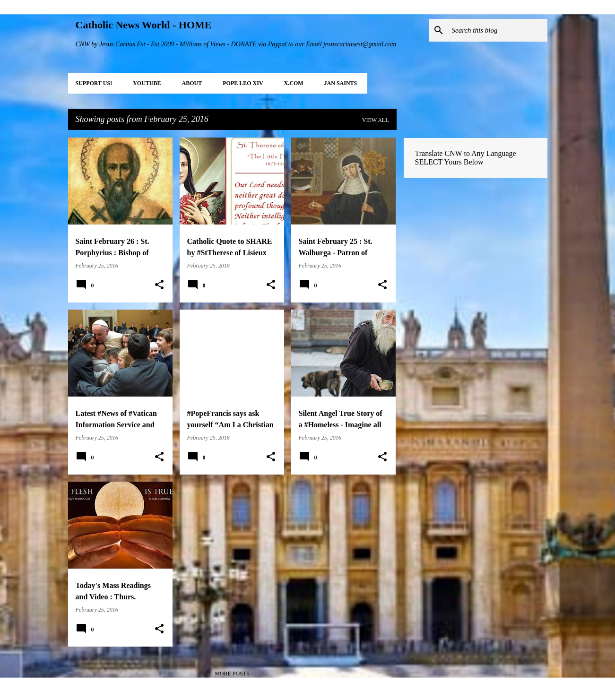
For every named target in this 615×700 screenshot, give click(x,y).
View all (376, 120)
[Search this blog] (498, 30)
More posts (232, 674)
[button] (159, 285)
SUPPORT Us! (94, 83)
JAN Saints (341, 83)
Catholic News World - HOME (144, 25)
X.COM (294, 83)
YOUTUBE (147, 83)
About (192, 83)
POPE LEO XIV (243, 83)
